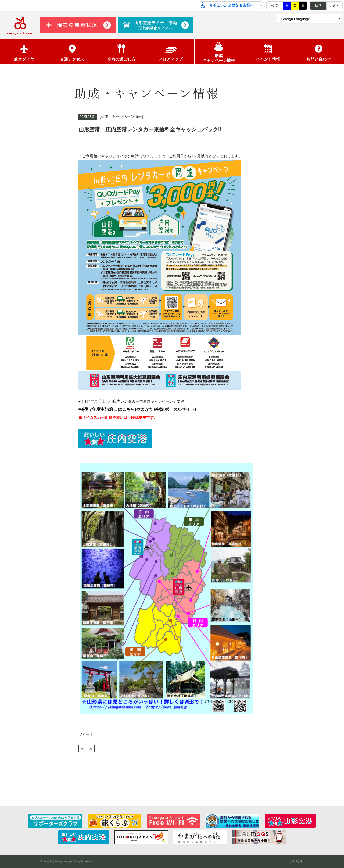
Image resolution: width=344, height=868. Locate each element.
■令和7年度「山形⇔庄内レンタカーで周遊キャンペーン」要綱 (131, 401)
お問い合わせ (318, 52)
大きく (334, 6)
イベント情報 (268, 52)
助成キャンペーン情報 (219, 52)
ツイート (86, 734)
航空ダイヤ (24, 52)
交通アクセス (72, 52)
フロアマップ (170, 52)
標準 (275, 6)
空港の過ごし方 (121, 52)
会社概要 (296, 845)
